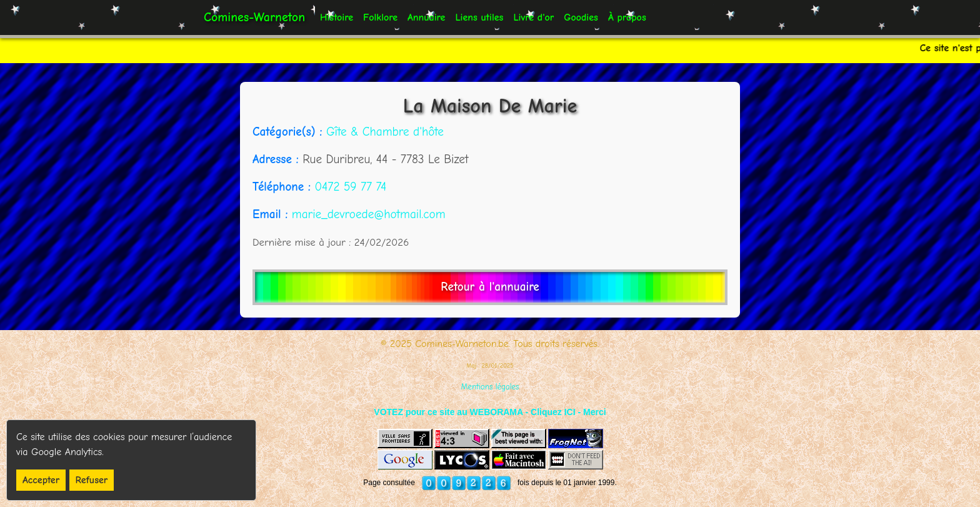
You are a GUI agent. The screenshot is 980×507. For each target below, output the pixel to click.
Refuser (92, 480)
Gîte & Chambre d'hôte (385, 132)
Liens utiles (479, 18)
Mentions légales (490, 387)
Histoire (337, 18)
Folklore (380, 18)
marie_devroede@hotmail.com (369, 214)
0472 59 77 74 (350, 187)
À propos (627, 18)
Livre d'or (533, 18)
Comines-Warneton (254, 17)
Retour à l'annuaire (490, 287)
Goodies (581, 18)
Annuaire (426, 18)
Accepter (41, 480)
